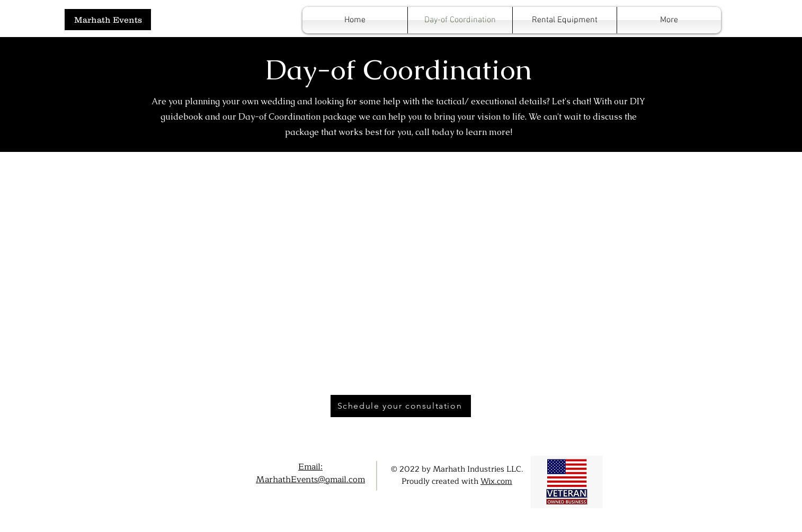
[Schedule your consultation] (401, 406)
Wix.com (496, 481)
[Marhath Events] (108, 20)
